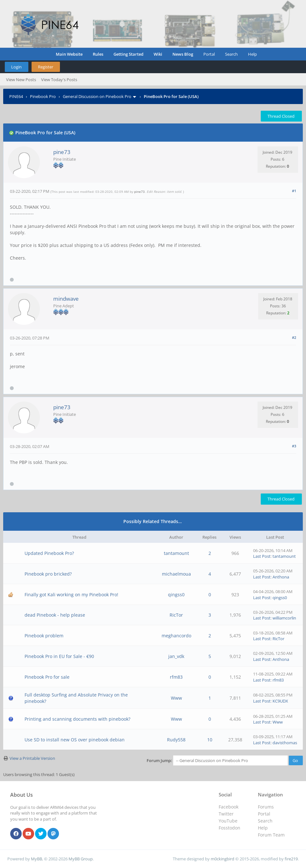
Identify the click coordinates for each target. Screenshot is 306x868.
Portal (209, 54)
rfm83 (176, 677)
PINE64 (16, 96)
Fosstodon (229, 828)
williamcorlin (284, 618)
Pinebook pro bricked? (48, 574)
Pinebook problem (44, 636)
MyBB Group (81, 859)
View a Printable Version (32, 758)
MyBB (36, 859)
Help (252, 54)
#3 (294, 446)
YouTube (228, 821)
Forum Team (271, 835)
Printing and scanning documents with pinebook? (77, 719)
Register (46, 67)
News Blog (183, 54)
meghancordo (176, 636)
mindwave (66, 299)
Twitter (226, 814)
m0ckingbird (222, 859)
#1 (294, 191)
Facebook (229, 807)
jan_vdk (176, 656)
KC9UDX (280, 701)
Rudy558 (176, 740)
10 (210, 740)
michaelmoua (176, 574)
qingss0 (176, 595)
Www (176, 698)
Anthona (281, 577)
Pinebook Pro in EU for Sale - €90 (59, 656)
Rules (98, 54)
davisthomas (285, 743)
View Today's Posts (59, 80)
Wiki (158, 54)
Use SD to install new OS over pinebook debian (75, 740)
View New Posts (21, 80)
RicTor (176, 615)
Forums (266, 807)
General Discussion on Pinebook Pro (97, 96)
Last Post (262, 556)
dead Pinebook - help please (55, 615)
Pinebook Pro (43, 96)
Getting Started (128, 54)
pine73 (62, 152)
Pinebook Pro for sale (47, 677)
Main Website (69, 54)
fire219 (291, 859)
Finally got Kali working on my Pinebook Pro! (71, 595)
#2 (294, 337)
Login (16, 67)
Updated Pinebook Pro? (49, 553)
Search (231, 54)
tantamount (176, 553)
